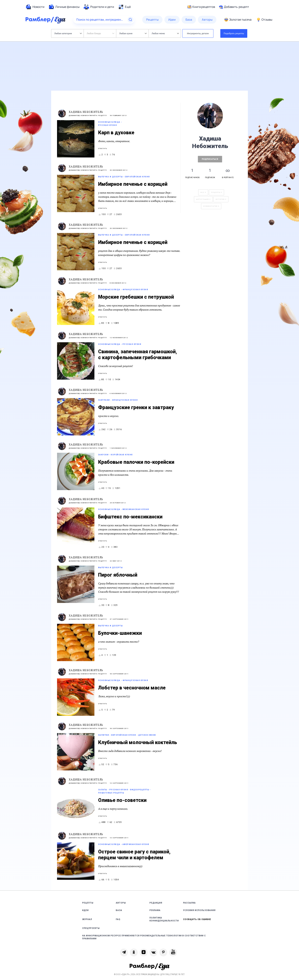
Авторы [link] (121, 903)
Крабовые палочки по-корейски (136, 462)
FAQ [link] (118, 919)
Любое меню (165, 33)
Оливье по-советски (122, 800)
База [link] (119, 910)
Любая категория (68, 33)
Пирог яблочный (118, 575)
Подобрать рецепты (234, 33)
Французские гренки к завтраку (136, 407)
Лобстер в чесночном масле (132, 688)
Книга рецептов (201, 7)
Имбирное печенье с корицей (133, 184)
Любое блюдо (100, 33)
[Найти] (130, 20)
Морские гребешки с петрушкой (136, 297)
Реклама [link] (155, 910)
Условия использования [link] (199, 910)
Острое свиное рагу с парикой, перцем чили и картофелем (134, 855)
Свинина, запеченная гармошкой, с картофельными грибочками (138, 355)
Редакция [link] (156, 903)
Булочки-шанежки (120, 633)
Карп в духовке (116, 133)
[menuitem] (35, 7)
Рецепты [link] (88, 903)
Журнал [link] (87, 919)
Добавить (234, 7)
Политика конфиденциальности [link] (164, 919)
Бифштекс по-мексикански (130, 517)
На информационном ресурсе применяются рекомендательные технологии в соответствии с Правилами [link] (144, 937)
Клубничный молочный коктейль (138, 742)
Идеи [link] (85, 910)
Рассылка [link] (189, 903)
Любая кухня (133, 33)
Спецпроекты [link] (91, 928)
